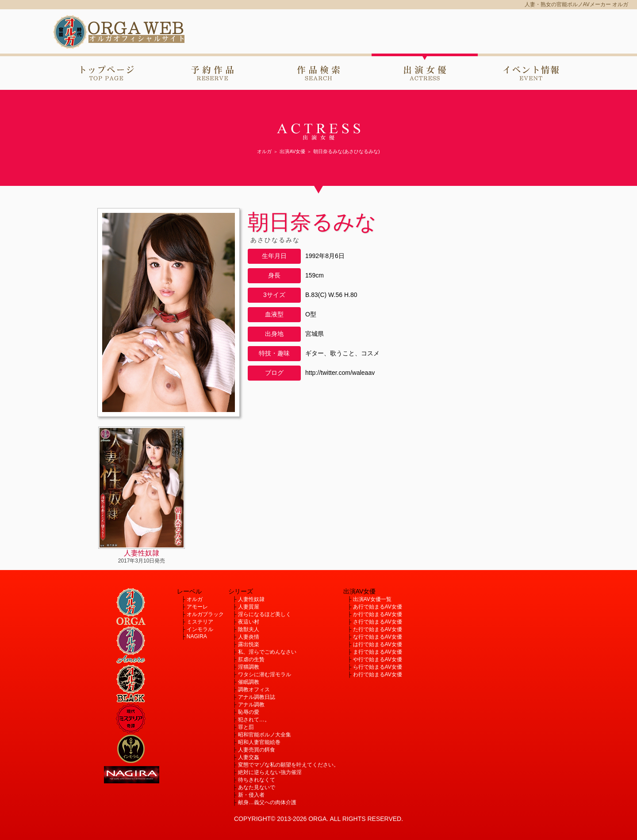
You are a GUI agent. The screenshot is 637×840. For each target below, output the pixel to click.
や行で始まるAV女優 (378, 659)
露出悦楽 (249, 644)
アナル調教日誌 (257, 697)
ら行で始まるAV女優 (378, 667)
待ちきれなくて (257, 780)
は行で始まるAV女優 (378, 644)
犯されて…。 (254, 720)
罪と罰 (246, 727)
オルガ (195, 599)
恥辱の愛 (249, 712)
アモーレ (197, 607)
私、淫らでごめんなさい (267, 652)
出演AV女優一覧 (372, 599)
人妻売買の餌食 (257, 750)
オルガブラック (205, 614)
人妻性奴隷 (251, 599)
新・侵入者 (251, 795)
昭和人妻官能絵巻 (259, 742)
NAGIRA (197, 636)
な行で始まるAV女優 (378, 637)
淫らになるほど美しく (265, 614)
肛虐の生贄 (251, 659)
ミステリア (200, 622)
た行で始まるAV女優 (378, 629)
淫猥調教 (249, 667)
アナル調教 (251, 705)
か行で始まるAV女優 (378, 614)
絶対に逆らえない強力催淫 (270, 772)
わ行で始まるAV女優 (378, 674)
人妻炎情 (249, 637)
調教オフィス (254, 690)
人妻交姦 (249, 757)
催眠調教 (249, 682)
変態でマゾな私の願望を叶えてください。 (288, 765)
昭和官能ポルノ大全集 (265, 735)
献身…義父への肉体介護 (267, 802)
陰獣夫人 (249, 629)
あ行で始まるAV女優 (378, 607)
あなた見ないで (257, 787)
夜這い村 (249, 622)
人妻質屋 (249, 607)
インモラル (200, 629)
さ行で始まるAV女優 (378, 622)
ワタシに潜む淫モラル (265, 674)
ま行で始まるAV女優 (378, 652)
